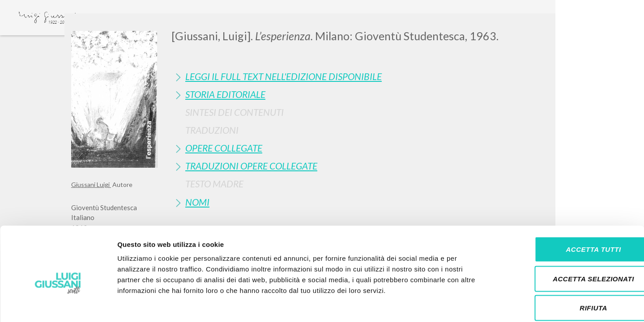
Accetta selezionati (569, 234)
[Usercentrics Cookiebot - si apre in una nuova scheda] (58, 305)
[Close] (566, 27)
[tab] (372, 76)
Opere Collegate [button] (224, 148)
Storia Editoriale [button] (225, 94)
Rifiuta (569, 263)
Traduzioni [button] (212, 130)
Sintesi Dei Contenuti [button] (235, 112)
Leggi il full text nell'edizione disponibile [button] (284, 76)
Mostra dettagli (471, 304)
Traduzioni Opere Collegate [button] (251, 166)
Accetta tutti (569, 205)
